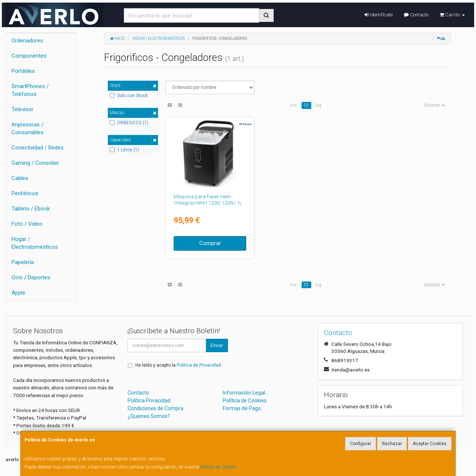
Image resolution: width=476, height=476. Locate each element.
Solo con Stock (129, 96)
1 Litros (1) (124, 150)
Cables (20, 178)
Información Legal (244, 393)
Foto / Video (27, 224)
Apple (18, 293)
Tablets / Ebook (31, 209)
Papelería (23, 262)
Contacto (416, 15)
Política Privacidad (149, 401)
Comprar (210, 243)
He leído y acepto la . (179, 365)
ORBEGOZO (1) (129, 123)
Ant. (294, 105)
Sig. (319, 105)
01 (306, 105)
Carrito (452, 15)
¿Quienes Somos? (149, 416)
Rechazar (392, 444)
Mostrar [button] (435, 105)
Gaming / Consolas (35, 163)
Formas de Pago (242, 408)
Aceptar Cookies (430, 444)
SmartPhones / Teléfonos (30, 90)
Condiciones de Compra (155, 408)
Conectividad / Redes (38, 148)
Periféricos (25, 193)
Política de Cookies (218, 467)
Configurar (361, 444)
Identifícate (379, 15)
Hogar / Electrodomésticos (35, 243)
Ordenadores (27, 41)
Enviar (217, 345)
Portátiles (23, 71)
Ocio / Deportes (31, 277)
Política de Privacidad (199, 365)
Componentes (29, 56)
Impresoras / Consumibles (28, 128)
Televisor (22, 109)
